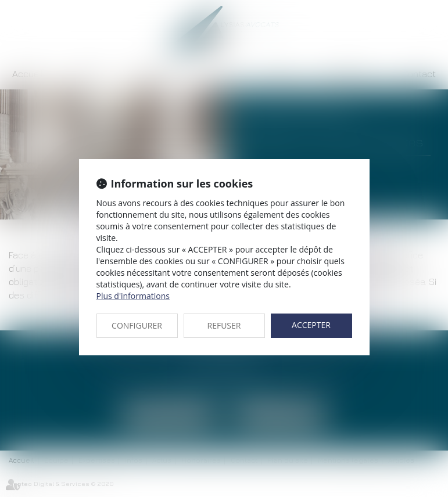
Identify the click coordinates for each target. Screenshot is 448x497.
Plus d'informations (133, 296)
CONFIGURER (137, 325)
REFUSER (224, 325)
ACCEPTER (311, 325)
